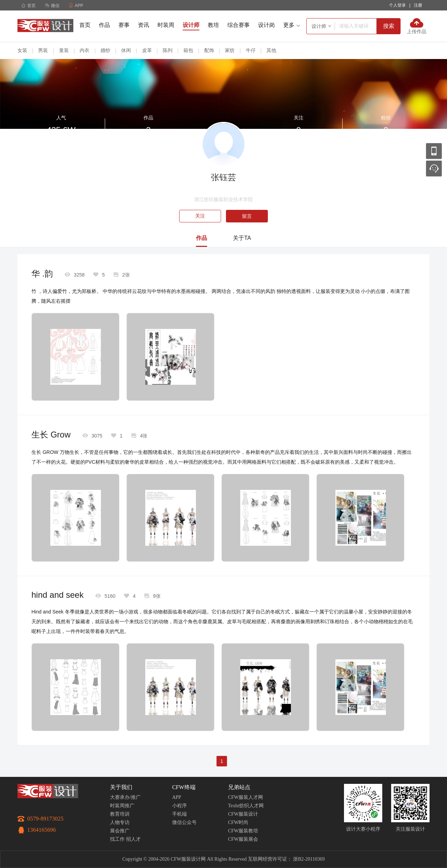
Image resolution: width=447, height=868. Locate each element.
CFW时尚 (238, 822)
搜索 (389, 26)
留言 (247, 216)
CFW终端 (184, 787)
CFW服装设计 (243, 814)
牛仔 (251, 50)
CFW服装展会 (243, 839)
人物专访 (120, 822)
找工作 (117, 839)
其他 (271, 50)
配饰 (209, 50)
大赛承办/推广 (125, 797)
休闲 (126, 50)
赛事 (124, 25)
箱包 (188, 50)
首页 (28, 6)
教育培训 (120, 814)
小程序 (179, 806)
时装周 (166, 25)
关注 (200, 216)
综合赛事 (239, 25)
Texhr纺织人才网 (246, 806)
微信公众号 (184, 822)
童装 (64, 50)
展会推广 (120, 831)
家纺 (230, 50)
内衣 (85, 50)
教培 (213, 25)
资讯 (144, 25)
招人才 (133, 839)
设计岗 (266, 25)
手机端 (179, 814)
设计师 (191, 25)
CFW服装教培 (243, 831)
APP (177, 797)
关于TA (242, 238)
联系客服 (434, 168)
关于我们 (121, 787)
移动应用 (434, 151)
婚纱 (105, 50)
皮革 (147, 50)
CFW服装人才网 (246, 797)
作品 (104, 25)
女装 (22, 50)
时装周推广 (122, 806)
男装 (43, 50)
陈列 (168, 50)
